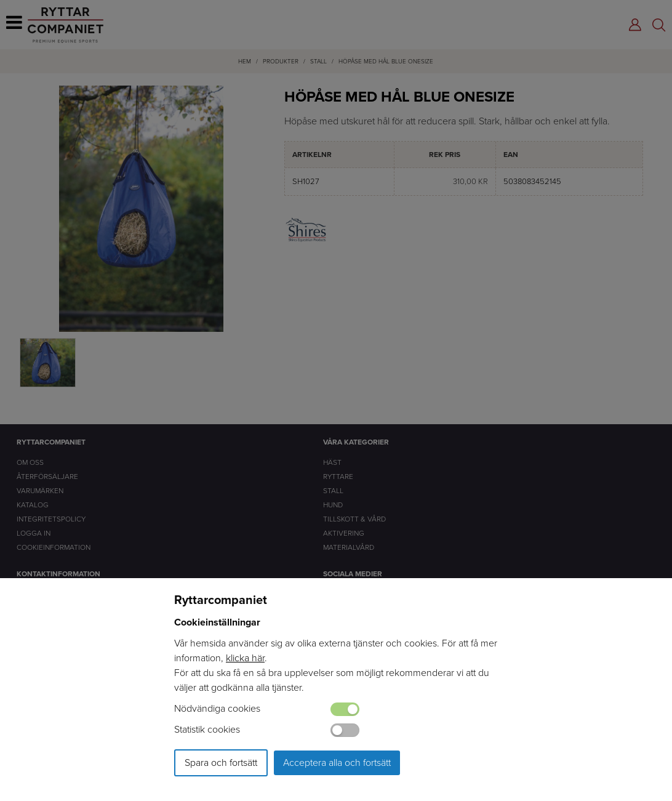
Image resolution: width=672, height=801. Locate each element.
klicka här (245, 658)
